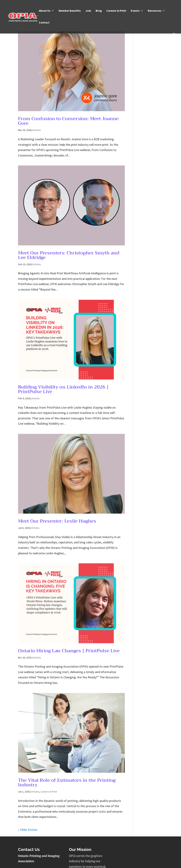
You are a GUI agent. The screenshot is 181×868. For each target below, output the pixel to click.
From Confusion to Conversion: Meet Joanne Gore (68, 121)
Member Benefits (70, 11)
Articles (37, 130)
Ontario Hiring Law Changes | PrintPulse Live (69, 651)
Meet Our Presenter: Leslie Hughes (57, 521)
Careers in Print (116, 11)
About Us (45, 11)
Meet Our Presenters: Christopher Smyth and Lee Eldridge (69, 255)
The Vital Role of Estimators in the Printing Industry (67, 783)
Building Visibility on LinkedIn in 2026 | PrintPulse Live (63, 389)
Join (88, 11)
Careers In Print (49, 792)
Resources (155, 11)
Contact (44, 23)
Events (135, 11)
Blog (99, 11)
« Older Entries (28, 830)
